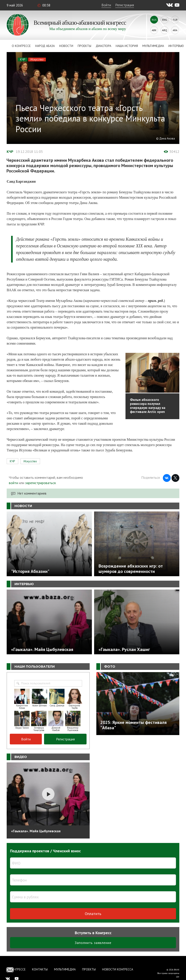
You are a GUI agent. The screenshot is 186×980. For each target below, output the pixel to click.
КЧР (23, 60)
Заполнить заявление (93, 943)
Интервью (176, 46)
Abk (154, 30)
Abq (165, 30)
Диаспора (103, 46)
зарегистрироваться (40, 483)
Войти (106, 5)
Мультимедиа (153, 46)
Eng (165, 20)
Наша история (127, 46)
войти (13, 483)
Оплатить (93, 914)
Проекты (84, 46)
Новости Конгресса (118, 969)
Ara (175, 30)
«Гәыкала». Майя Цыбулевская (36, 831)
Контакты (40, 969)
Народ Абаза (45, 46)
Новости (66, 46)
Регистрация (125, 5)
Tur (175, 20)
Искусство (37, 60)
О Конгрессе (21, 46)
